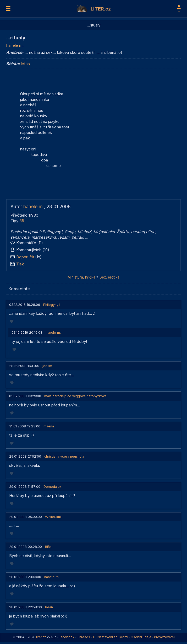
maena (49, 426)
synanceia (20, 237)
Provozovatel (164, 637)
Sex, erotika (109, 277)
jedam (64, 237)
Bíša (48, 547)
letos (25, 64)
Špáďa (123, 232)
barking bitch (143, 232)
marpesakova (44, 237)
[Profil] (179, 9)
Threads (84, 637)
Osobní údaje (141, 637)
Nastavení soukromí (113, 637)
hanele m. (15, 45)
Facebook (67, 637)
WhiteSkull (53, 517)
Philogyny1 (52, 232)
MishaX (84, 232)
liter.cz (41, 637)
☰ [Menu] (8, 9)
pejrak (77, 237)
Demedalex (53, 487)
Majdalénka (104, 232)
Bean (49, 607)
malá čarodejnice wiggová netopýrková (75, 396)
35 (22, 221)
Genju (70, 232)
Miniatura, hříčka (81, 277)
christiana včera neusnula (64, 456)
